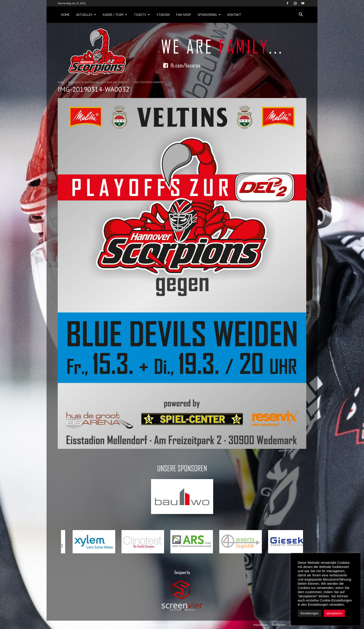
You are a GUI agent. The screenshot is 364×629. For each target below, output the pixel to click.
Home (65, 15)
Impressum (260, 625)
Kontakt (234, 15)
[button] (301, 15)
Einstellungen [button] (310, 613)
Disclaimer (279, 625)
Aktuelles (86, 15)
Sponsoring (209, 15)
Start (61, 82)
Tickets (142, 15)
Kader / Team (115, 15)
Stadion (163, 15)
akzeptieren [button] (334, 613)
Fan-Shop (184, 15)
